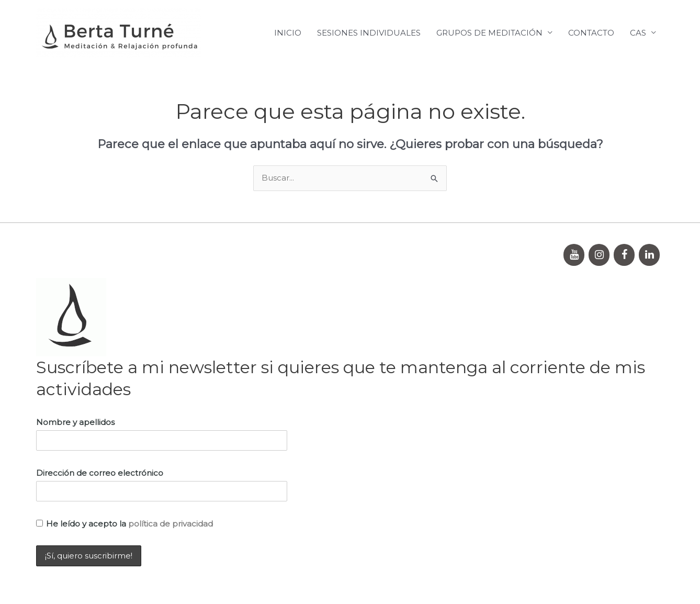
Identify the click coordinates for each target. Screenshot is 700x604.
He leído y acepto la (125, 524)
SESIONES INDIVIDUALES (369, 33)
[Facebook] (624, 255)
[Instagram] (599, 255)
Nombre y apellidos (75, 422)
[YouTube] (574, 255)
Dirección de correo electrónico (100, 473)
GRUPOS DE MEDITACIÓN (489, 33)
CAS (638, 33)
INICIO (288, 33)
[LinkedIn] (649, 255)
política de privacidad (171, 524)
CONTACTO (591, 33)
